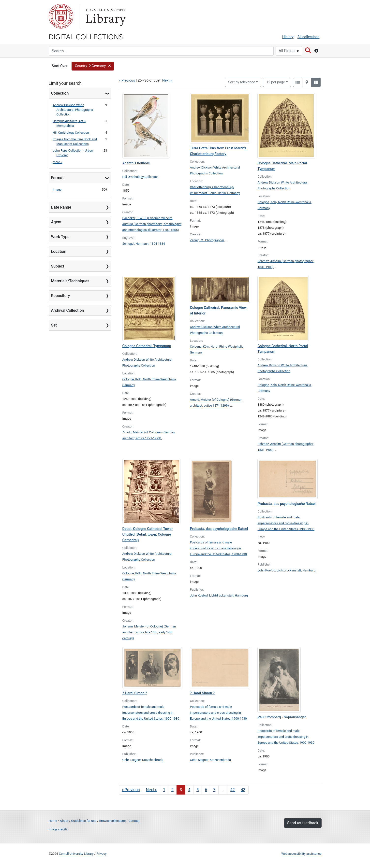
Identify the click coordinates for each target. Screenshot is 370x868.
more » (58, 162)
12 (276, 82)
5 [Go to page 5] (198, 790)
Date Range (61, 207)
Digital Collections (86, 36)
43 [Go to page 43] (243, 790)
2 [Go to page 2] (172, 790)
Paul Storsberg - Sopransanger (282, 717)
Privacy (101, 854)
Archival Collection (68, 310)
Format (57, 178)
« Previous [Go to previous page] (131, 790)
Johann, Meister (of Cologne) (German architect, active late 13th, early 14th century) (149, 632)
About (64, 821)
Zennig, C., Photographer (207, 240)
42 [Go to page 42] (233, 790)
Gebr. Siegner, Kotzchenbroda (143, 760)
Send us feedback (303, 823)
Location (59, 251)
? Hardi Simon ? (135, 693)
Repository (61, 296)
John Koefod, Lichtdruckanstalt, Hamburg (219, 595)
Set (54, 325)
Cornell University (61, 16)
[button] (93, 66)
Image (57, 190)
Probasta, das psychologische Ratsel (219, 529)
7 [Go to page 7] (214, 790)
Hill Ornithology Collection (71, 133)
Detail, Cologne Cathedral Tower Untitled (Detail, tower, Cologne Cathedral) (148, 534)
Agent (56, 222)
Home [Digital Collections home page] (53, 821)
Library (105, 16)
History (288, 37)
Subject (58, 266)
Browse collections (112, 821)
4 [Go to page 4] (189, 790)
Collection (60, 93)
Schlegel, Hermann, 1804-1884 (144, 244)
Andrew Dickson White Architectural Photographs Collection (73, 110)
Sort (242, 82)
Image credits (58, 829)
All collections (309, 37)
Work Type (60, 237)
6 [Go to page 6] (206, 790)
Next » (167, 80)
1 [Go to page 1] (164, 790)
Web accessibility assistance (301, 854)
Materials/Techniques (70, 281)
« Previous (127, 80)
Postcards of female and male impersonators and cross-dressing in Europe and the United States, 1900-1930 (218, 548)
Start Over (60, 66)
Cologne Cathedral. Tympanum (147, 346)
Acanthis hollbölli (136, 163)
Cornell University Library (76, 854)
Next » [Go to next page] (152, 790)
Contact (134, 821)
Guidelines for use (84, 821)
